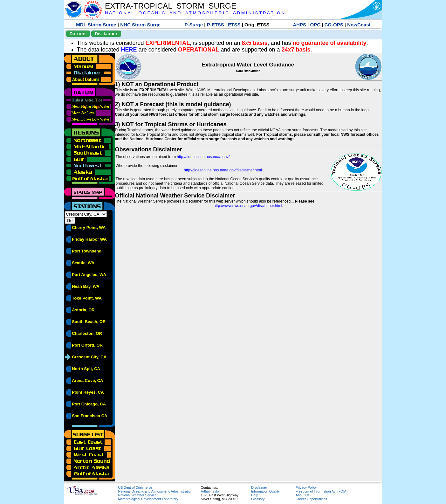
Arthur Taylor (210, 491)
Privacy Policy (306, 487)
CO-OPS (334, 25)
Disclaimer (106, 34)
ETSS (234, 25)
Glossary (258, 499)
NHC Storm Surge (140, 25)
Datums (78, 34)
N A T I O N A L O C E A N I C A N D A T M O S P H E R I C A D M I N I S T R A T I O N (195, 13)
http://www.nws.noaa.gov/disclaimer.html (248, 206)
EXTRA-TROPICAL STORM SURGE (171, 6)
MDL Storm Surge (96, 25)
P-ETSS (216, 25)
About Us (303, 495)
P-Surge (194, 25)
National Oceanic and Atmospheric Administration (155, 491)
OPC (315, 25)
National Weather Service (137, 495)
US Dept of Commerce (135, 487)
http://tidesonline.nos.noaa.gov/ (203, 157)
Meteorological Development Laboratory (148, 499)
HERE (129, 50)
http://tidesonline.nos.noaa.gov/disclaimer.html (223, 170)
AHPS (299, 25)
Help (255, 495)
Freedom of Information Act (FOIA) (322, 491)
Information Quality (265, 491)
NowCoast (359, 25)
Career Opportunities (311, 499)
